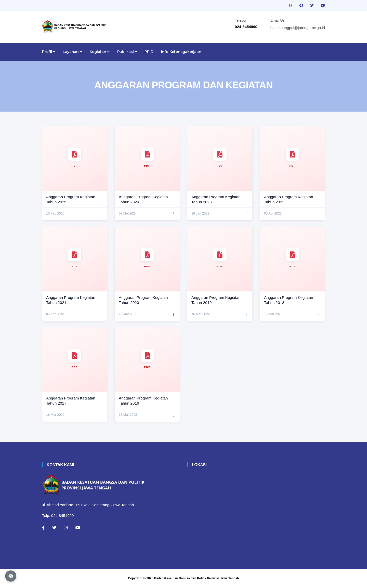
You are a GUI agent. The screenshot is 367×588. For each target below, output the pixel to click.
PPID (149, 52)
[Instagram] (66, 528)
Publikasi (127, 52)
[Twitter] (54, 528)
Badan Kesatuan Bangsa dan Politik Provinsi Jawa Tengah (197, 578)
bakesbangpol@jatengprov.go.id (298, 28)
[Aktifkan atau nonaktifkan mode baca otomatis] (11, 576)
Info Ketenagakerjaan (181, 52)
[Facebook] (43, 528)
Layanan (72, 52)
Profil (49, 52)
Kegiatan (100, 52)
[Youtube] (78, 528)
